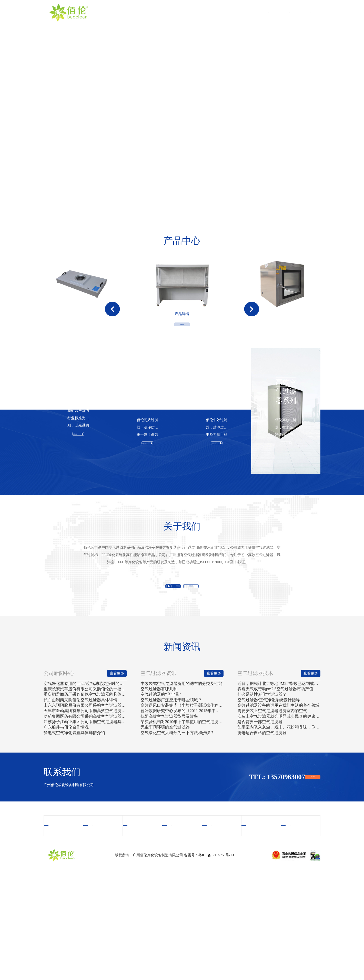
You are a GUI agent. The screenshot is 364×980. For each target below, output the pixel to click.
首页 (153, 13)
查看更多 (182, 359)
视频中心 (228, 13)
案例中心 (253, 13)
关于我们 (178, 13)
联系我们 (303, 13)
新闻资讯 (278, 13)
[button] (112, 325)
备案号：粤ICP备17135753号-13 (209, 960)
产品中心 (203, 13)
